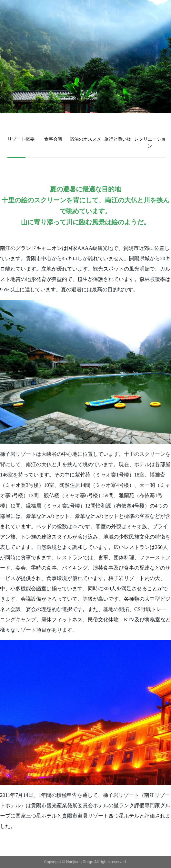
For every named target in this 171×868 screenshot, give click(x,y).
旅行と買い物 (118, 139)
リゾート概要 (21, 139)
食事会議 (53, 139)
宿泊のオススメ (85, 139)
